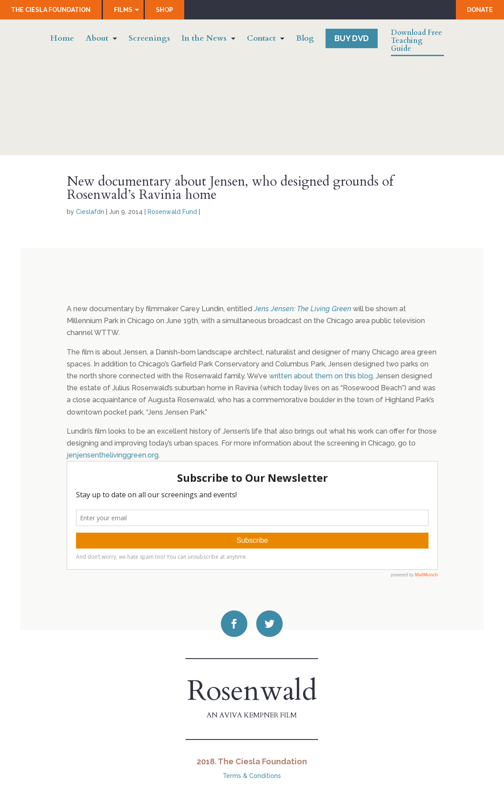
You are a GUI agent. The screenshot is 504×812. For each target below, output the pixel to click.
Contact (261, 40)
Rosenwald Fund (172, 212)
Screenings (149, 40)
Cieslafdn (90, 212)
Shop (165, 10)
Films (123, 10)
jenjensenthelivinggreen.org (113, 455)
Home (62, 40)
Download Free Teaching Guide (417, 41)
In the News (204, 40)
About (97, 40)
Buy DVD (352, 38)
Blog (305, 40)
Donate (480, 10)
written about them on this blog (321, 376)
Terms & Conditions (252, 776)
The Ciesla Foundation (51, 10)
